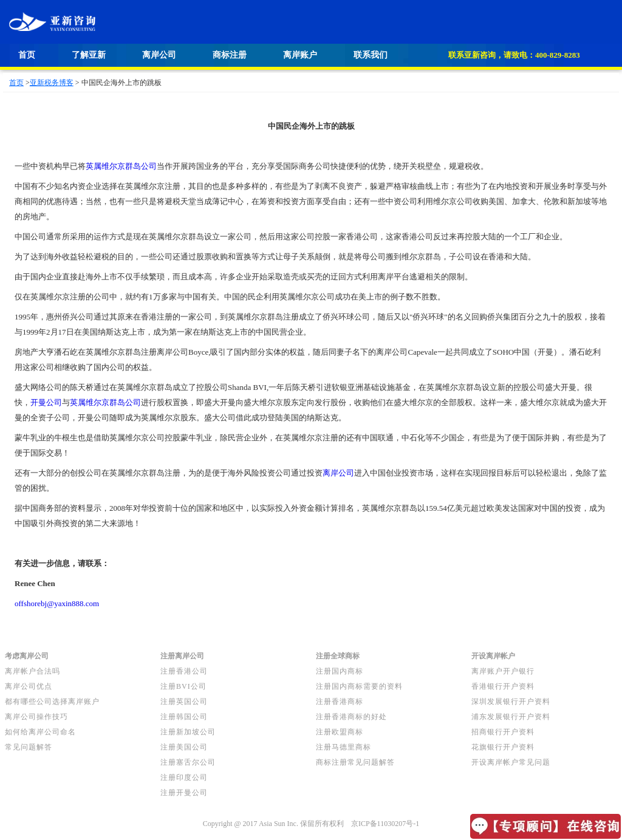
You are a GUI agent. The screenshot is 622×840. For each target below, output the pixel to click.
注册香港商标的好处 (351, 717)
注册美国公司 (184, 747)
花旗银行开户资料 (503, 747)
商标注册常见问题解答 (355, 762)
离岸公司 (159, 55)
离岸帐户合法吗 (32, 671)
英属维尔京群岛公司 (121, 166)
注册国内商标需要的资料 (359, 686)
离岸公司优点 (29, 686)
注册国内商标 (340, 671)
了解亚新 (89, 55)
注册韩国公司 (184, 717)
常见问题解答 (29, 747)
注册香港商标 (340, 702)
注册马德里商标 (343, 747)
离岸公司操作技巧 (36, 717)
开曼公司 (46, 402)
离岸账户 (300, 55)
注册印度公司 (184, 777)
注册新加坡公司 (188, 732)
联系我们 (371, 55)
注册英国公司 (184, 702)
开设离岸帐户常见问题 (511, 762)
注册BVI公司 (183, 686)
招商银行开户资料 (503, 732)
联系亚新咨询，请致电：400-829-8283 (514, 55)
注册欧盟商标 (340, 732)
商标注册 (230, 55)
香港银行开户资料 (503, 686)
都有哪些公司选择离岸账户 (52, 702)
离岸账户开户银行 (503, 671)
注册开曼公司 (184, 793)
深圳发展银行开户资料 (511, 702)
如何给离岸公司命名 (40, 732)
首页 (27, 55)
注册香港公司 (184, 671)
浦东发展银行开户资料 (511, 717)
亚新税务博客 (52, 83)
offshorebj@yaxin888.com (57, 603)
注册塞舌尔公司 (188, 762)
